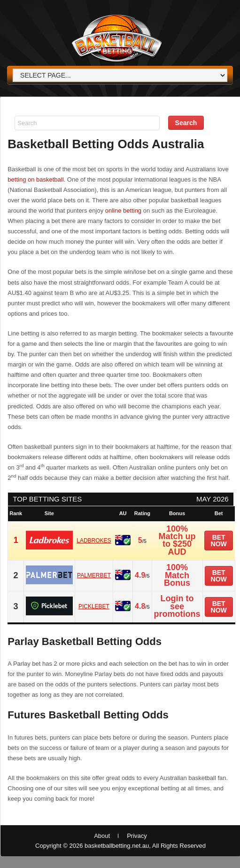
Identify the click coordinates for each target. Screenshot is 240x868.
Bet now (219, 541)
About (102, 836)
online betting (123, 211)
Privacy (137, 836)
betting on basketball (35, 179)
